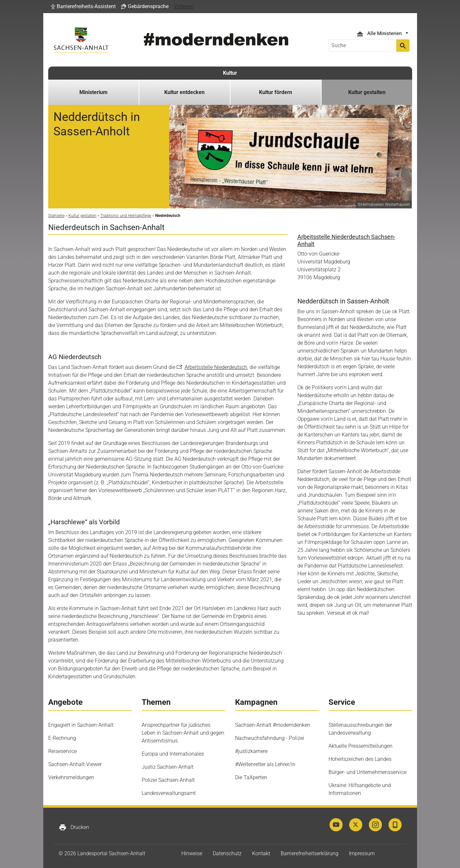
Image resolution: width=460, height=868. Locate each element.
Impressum (362, 853)
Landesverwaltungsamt (169, 793)
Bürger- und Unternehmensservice (368, 772)
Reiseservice (62, 751)
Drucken (74, 827)
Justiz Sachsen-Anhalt (168, 767)
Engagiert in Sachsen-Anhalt (81, 725)
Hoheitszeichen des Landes (360, 759)
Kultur (230, 73)
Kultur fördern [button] (276, 92)
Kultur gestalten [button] (367, 92)
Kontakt (261, 853)
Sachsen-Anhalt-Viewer (75, 764)
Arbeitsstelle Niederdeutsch (216, 367)
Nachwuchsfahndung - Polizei (270, 738)
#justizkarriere (251, 751)
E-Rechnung (62, 738)
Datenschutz (227, 853)
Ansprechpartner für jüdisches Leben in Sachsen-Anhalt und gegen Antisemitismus (183, 733)
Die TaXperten (251, 777)
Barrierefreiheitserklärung (310, 853)
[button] (83, 7)
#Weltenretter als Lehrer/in (265, 764)
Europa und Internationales (173, 754)
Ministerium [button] (93, 92)
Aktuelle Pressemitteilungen (360, 746)
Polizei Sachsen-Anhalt (168, 780)
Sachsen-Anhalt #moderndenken (273, 725)
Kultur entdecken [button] (184, 92)
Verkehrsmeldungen (71, 777)
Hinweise (192, 853)
